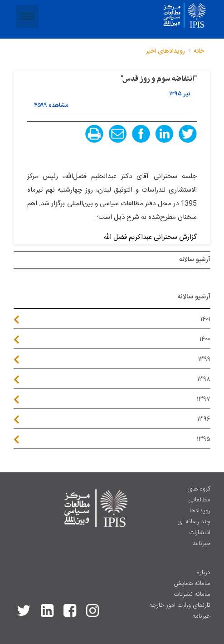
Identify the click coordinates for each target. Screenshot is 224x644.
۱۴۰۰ (205, 339)
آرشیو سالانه (195, 260)
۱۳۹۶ (204, 419)
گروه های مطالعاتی (199, 495)
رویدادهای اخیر (166, 51)
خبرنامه (201, 544)
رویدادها (200, 511)
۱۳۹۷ (204, 399)
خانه (199, 51)
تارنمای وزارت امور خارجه (180, 605)
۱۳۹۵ (204, 439)
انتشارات (200, 533)
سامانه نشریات (192, 594)
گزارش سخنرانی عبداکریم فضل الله (149, 237)
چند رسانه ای (194, 522)
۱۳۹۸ (204, 379)
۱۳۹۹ (204, 359)
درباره (203, 573)
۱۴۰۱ (205, 320)
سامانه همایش (192, 584)
